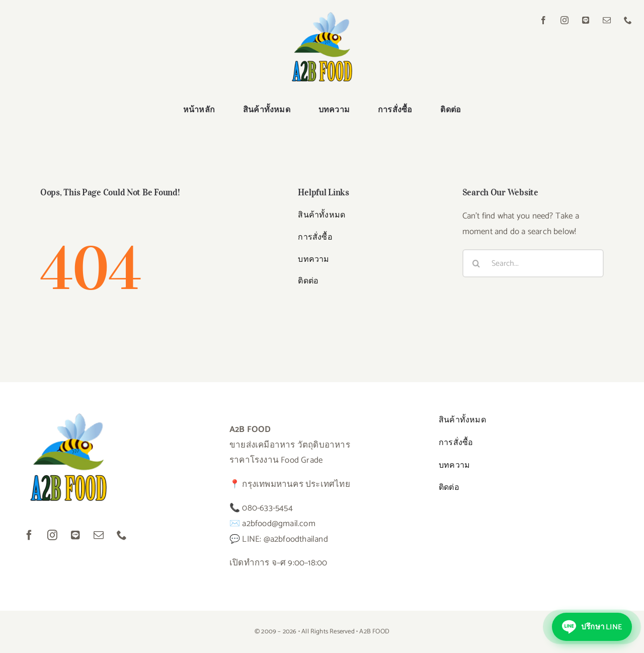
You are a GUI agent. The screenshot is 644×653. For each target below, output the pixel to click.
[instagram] (565, 20)
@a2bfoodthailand (296, 539)
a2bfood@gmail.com (278, 524)
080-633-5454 (267, 508)
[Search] (476, 263)
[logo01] (322, 16)
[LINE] (586, 20)
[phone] (628, 20)
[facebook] (543, 20)
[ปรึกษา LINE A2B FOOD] (592, 627)
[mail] (607, 20)
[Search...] (533, 263)
